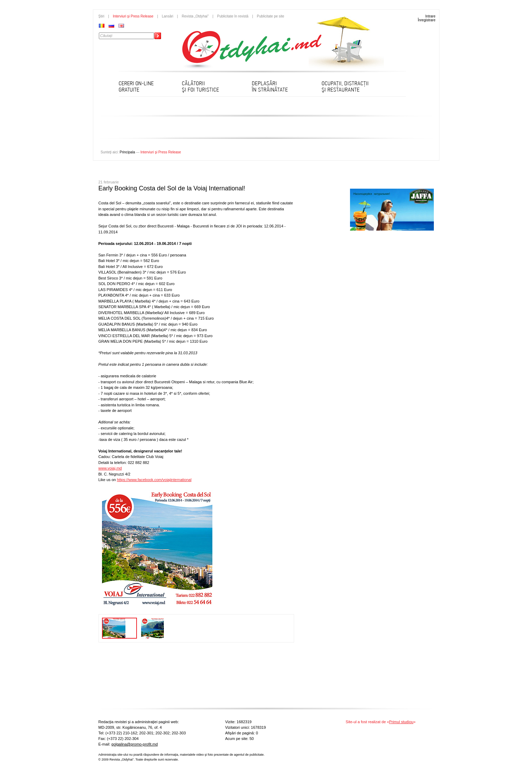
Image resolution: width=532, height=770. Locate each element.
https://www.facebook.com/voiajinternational (154, 480)
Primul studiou (401, 722)
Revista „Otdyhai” (195, 16)
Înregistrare (427, 20)
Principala (127, 152)
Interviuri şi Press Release (133, 16)
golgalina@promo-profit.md (135, 744)
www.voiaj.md (110, 468)
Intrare (431, 16)
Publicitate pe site (270, 16)
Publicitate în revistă (233, 16)
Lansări (167, 16)
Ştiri (101, 16)
